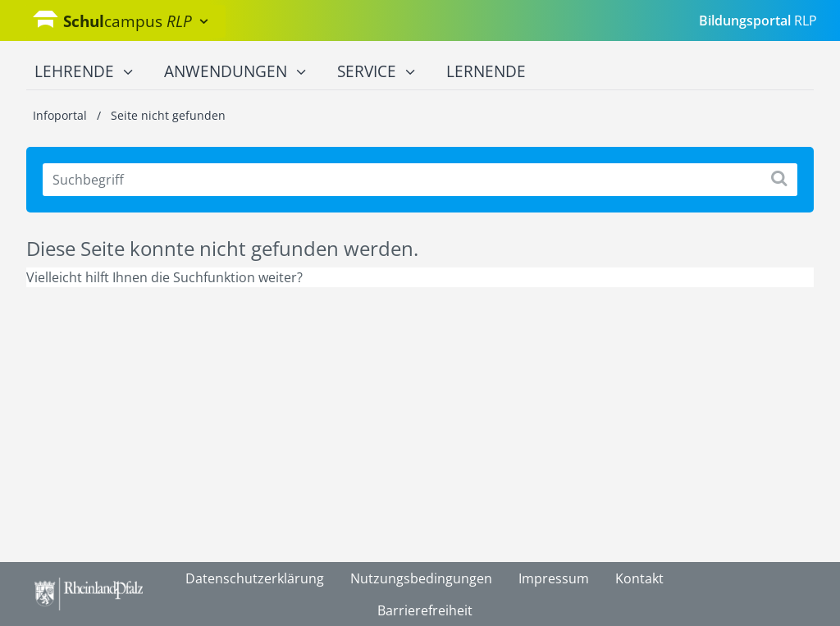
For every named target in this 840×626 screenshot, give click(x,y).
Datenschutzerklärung (255, 578)
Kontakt (639, 578)
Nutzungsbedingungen (421, 578)
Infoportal (62, 115)
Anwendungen (235, 72)
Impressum (554, 578)
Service (376, 72)
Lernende (486, 71)
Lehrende (84, 72)
